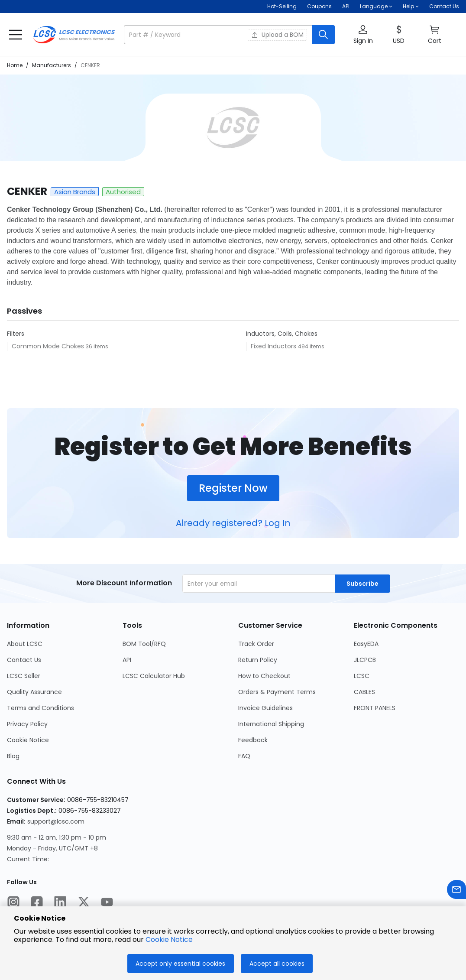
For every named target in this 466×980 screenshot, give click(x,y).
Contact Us (444, 6)
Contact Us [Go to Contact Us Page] (24, 660)
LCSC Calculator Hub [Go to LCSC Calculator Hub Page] (154, 676)
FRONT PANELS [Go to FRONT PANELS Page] (375, 708)
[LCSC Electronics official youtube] (107, 903)
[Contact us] (456, 891)
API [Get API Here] (346, 6)
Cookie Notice (169, 939)
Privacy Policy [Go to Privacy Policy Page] (27, 724)
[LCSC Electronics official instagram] (13, 903)
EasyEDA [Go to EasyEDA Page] (366, 644)
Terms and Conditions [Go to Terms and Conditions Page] (40, 708)
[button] (376, 6)
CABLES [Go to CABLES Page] (364, 692)
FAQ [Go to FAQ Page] (244, 756)
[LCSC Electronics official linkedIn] (60, 903)
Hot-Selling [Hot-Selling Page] (282, 6)
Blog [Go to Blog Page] (13, 756)
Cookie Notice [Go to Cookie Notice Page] (28, 740)
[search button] (324, 35)
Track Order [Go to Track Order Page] (256, 644)
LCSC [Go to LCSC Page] (362, 676)
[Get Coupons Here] (319, 6)
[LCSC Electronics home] (74, 35)
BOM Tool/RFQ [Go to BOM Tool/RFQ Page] (144, 644)
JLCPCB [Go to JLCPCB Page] (365, 660)
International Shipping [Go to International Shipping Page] (271, 724)
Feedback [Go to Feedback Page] (253, 740)
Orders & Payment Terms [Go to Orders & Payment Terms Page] (277, 692)
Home (15, 65)
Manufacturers (52, 65)
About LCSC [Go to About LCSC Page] (25, 644)
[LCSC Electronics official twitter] (84, 903)
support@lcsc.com (56, 821)
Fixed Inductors (274, 346)
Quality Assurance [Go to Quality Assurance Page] (34, 692)
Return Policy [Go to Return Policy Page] (258, 660)
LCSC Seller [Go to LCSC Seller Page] (24, 676)
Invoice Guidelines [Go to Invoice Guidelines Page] (265, 708)
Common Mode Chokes (49, 346)
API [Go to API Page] (127, 660)
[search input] (219, 35)
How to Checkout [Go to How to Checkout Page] (264, 676)
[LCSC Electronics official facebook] (37, 903)
